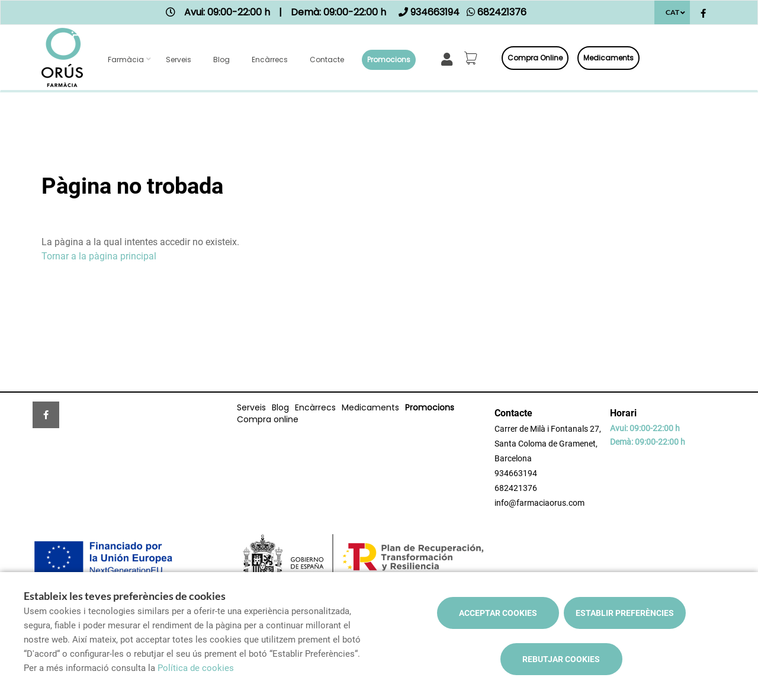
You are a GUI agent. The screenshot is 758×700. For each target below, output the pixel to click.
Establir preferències (625, 613)
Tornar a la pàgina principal (99, 256)
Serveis (179, 60)
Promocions (389, 60)
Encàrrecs (270, 60)
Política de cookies (196, 668)
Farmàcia (126, 60)
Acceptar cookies (498, 613)
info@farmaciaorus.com (539, 503)
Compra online (535, 58)
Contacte (327, 60)
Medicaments (608, 58)
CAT (672, 12)
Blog (221, 60)
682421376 (516, 488)
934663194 (516, 473)
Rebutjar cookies (561, 659)
